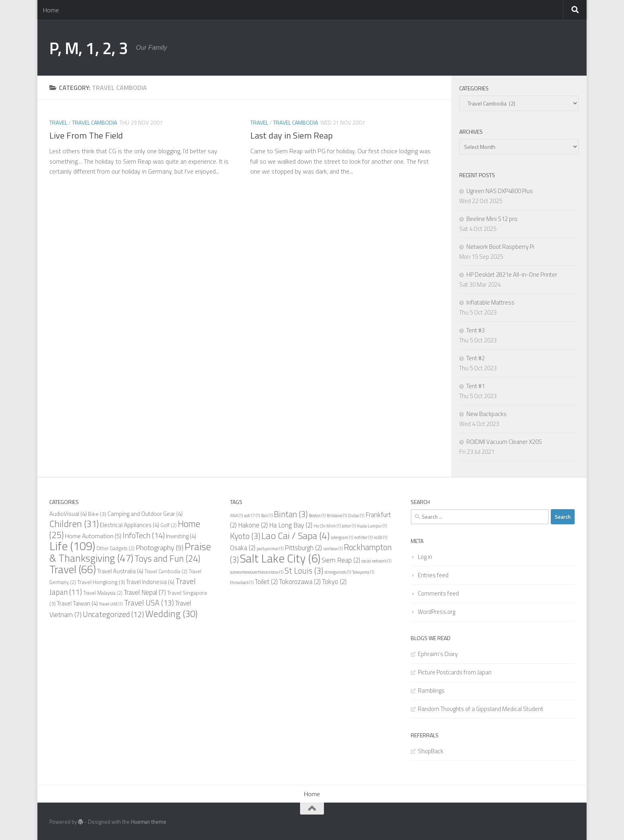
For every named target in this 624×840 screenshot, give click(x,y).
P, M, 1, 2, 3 (89, 48)
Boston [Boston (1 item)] (317, 516)
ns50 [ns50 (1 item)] (380, 537)
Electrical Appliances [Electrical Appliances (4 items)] (130, 525)
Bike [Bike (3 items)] (97, 514)
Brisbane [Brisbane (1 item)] (337, 516)
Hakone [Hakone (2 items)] (253, 525)
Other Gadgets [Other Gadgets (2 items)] (115, 548)
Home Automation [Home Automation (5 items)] (93, 536)
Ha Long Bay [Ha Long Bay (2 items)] (291, 525)
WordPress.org (437, 612)
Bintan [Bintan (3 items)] (291, 514)
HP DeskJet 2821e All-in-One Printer (512, 274)
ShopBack (431, 751)
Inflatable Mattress (490, 302)
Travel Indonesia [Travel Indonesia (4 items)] (150, 582)
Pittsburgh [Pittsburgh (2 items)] (303, 548)
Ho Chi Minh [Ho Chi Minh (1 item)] (327, 526)
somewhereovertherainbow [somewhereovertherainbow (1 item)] (257, 572)
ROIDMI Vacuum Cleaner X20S (504, 442)
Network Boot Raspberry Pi (500, 247)
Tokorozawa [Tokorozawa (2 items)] (300, 582)
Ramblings (431, 691)
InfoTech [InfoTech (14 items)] (144, 535)
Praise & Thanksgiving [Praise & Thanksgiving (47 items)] (130, 552)
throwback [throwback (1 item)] (242, 582)
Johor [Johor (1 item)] (349, 526)
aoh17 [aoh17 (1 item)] (252, 516)
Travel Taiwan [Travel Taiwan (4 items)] (77, 603)
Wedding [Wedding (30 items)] (171, 613)
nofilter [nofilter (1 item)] (363, 537)
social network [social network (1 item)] (376, 561)
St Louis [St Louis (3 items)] (304, 570)
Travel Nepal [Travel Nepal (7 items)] (145, 592)
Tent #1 (476, 386)
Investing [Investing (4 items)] (181, 536)
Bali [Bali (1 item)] (267, 516)
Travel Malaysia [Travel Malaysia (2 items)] (103, 593)
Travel (58, 122)
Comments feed (438, 593)
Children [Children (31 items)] (74, 524)
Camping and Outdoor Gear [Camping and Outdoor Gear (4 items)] (145, 514)
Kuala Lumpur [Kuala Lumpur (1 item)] (372, 526)
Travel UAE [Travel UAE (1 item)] (111, 604)
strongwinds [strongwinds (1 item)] (338, 572)
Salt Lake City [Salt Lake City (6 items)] (280, 558)
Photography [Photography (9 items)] (160, 547)
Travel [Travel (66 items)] (73, 569)
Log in (425, 557)
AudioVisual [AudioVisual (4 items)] (68, 514)
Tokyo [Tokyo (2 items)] (334, 582)
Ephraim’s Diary (438, 654)
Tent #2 (476, 358)
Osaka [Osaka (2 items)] (243, 548)
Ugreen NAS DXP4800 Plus (500, 191)
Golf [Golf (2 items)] (169, 525)
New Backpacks (487, 414)
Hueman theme (149, 822)
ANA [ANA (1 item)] (236, 516)
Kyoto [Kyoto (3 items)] (245, 536)
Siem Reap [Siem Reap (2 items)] (341, 560)
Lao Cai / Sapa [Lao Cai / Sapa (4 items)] (295, 535)
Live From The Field (86, 135)
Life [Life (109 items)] (72, 546)
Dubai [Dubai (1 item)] (356, 516)
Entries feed (433, 575)
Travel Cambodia (95, 122)
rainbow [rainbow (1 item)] (333, 549)
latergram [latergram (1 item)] (342, 537)
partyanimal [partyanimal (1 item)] (270, 549)
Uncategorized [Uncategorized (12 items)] (113, 614)
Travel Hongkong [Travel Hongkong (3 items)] (101, 582)
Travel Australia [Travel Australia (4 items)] (120, 571)
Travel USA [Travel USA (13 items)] (149, 603)
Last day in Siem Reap (292, 135)
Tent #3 (476, 330)
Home (51, 10)
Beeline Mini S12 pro (492, 219)
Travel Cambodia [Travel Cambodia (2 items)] (166, 571)
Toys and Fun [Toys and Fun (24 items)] (167, 559)
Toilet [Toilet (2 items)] (266, 582)
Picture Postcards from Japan (455, 672)
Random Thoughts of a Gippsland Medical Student (481, 709)
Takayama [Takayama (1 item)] (363, 572)
